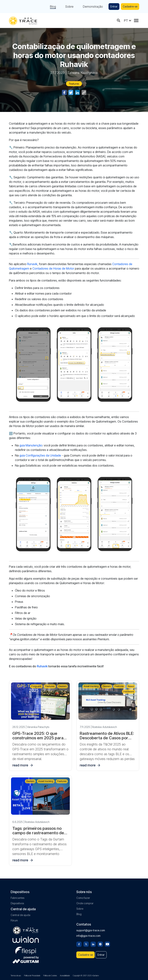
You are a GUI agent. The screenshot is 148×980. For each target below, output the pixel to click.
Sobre (69, 7)
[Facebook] (79, 944)
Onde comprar (85, 903)
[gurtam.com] (26, 940)
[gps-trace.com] (23, 20)
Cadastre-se (130, 6)
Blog (53, 7)
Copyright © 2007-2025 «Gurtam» (86, 976)
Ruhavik (42, 666)
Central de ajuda (20, 915)
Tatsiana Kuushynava (82, 73)
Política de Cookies (50, 976)
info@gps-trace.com (88, 936)
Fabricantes (17, 898)
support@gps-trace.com (91, 930)
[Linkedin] (93, 944)
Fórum (14, 920)
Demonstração (93, 7)
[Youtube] (107, 944)
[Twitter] (86, 944)
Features (74, 84)
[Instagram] (100, 944)
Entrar (114, 6)
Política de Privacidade (32, 976)
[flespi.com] (26, 950)
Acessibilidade (65, 976)
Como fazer (83, 898)
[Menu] (136, 21)
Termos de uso (16, 976)
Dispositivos (17, 903)
